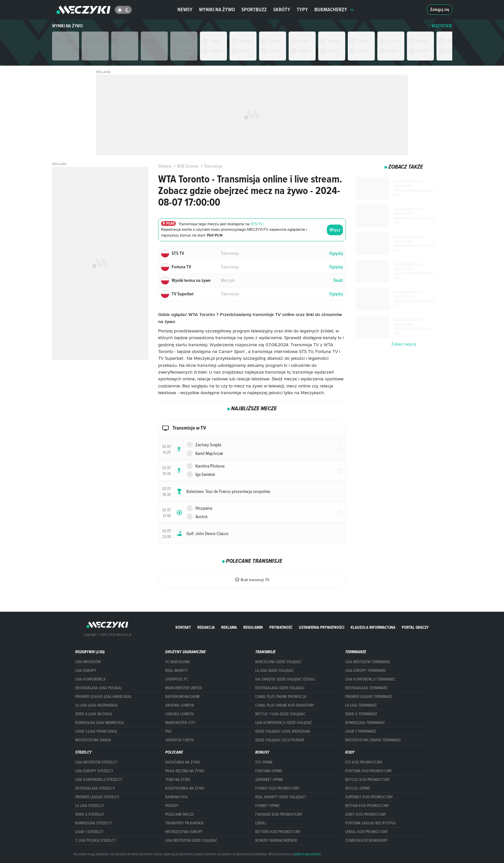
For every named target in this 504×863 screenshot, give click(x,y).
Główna (165, 166)
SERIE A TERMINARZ (361, 714)
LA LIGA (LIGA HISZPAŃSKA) (96, 705)
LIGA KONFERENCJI (90, 679)
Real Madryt (177, 671)
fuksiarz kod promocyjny (279, 814)
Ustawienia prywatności (322, 627)
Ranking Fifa (176, 797)
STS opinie (264, 762)
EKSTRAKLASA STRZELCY (95, 788)
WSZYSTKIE (442, 26)
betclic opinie (358, 788)
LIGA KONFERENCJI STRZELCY (99, 780)
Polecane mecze (180, 814)
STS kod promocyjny (364, 762)
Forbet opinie (267, 806)
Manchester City (180, 723)
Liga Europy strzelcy (94, 771)
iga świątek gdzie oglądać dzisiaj (285, 679)
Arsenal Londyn (180, 705)
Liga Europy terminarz (366, 671)
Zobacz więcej (404, 344)
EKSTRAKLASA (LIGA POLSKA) (98, 688)
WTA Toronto (185, 166)
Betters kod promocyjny (278, 832)
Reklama (229, 627)
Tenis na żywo (178, 780)
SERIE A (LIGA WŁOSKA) (94, 714)
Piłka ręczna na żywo (185, 771)
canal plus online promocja (281, 697)
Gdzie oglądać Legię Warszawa (283, 731)
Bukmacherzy (334, 9)
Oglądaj (336, 253)
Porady (172, 806)
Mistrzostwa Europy (184, 832)
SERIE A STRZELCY (90, 814)
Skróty (282, 9)
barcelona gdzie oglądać (278, 662)
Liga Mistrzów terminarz (368, 662)
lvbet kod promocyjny (366, 814)
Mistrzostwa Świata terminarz (373, 740)
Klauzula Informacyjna (373, 627)
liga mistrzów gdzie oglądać (191, 840)
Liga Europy (86, 671)
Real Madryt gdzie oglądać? (281, 797)
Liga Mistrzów (88, 662)
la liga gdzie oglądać (274, 671)
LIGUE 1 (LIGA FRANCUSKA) (96, 731)
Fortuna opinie (269, 771)
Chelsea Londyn (179, 714)
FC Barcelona (178, 662)
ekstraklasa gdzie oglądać (280, 688)
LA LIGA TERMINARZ (361, 705)
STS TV (256, 224)
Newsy (185, 9)
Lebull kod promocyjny (367, 832)
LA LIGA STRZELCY (90, 806)
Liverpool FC (177, 679)
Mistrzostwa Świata (93, 740)
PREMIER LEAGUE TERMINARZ (369, 697)
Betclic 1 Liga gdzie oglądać (280, 714)
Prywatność (281, 627)
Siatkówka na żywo (183, 762)
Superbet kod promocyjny (369, 797)
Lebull (261, 823)
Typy (302, 9)
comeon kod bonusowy (366, 840)
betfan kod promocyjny (367, 806)
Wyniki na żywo (217, 9)
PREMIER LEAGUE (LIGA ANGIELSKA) (103, 697)
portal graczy (415, 627)
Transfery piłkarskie (184, 823)
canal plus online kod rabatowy (285, 705)
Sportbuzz (254, 9)
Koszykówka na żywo (185, 788)
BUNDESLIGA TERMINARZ (365, 723)
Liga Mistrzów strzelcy (96, 762)
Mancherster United (184, 688)
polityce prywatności (307, 854)
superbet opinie (269, 780)
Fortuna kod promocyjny (369, 771)
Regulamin (253, 627)
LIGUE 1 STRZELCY (89, 832)
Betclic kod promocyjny (368, 780)
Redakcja (206, 627)
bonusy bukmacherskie (276, 840)
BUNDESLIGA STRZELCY (94, 823)
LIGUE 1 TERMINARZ (361, 731)
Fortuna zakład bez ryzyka (370, 823)
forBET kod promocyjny (277, 788)
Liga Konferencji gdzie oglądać (284, 723)
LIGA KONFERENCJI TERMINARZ (370, 679)
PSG (168, 731)
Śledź (338, 280)
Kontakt (183, 627)
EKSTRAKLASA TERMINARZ (366, 688)
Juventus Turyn (179, 740)
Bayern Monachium (182, 697)
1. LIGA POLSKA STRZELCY (96, 840)
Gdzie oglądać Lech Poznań (280, 740)
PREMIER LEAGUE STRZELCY (97, 797)
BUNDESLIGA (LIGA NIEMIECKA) (99, 723)
